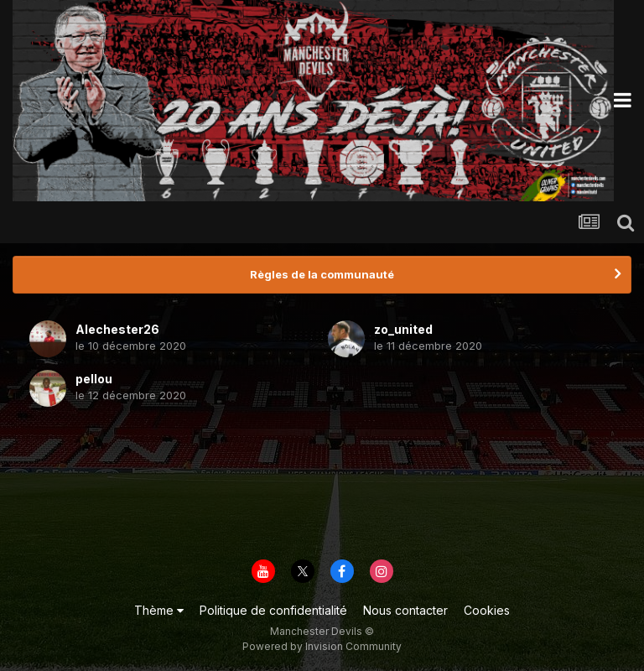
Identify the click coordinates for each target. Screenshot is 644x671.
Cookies (487, 610)
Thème (159, 610)
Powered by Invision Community (322, 646)
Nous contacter (405, 610)
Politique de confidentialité (273, 610)
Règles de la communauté (322, 274)
